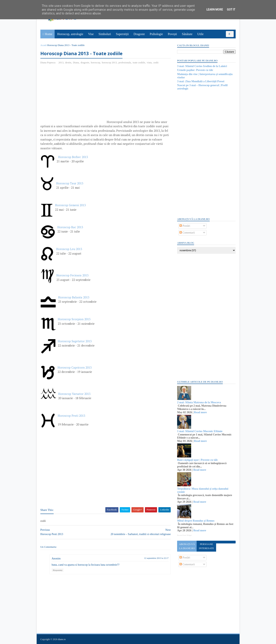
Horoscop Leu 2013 (69, 249)
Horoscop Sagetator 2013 (75, 341)
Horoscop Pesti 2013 (72, 416)
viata (149, 62)
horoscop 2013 (110, 62)
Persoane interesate (206, 546)
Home (49, 34)
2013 (61, 62)
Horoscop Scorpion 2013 (74, 319)
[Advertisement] (73, 96)
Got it (231, 10)
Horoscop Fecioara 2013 (73, 275)
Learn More (215, 10)
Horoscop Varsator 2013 (75, 394)
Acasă (44, 45)
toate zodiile (139, 62)
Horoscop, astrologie (70, 34)
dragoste (85, 62)
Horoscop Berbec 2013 (73, 157)
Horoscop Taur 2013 (70, 183)
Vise (91, 34)
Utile (201, 34)
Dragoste (139, 34)
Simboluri (105, 34)
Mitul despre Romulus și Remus (196, 521)
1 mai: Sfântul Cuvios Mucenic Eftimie (200, 431)
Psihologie (156, 34)
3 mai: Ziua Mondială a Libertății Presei (201, 81)
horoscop (96, 62)
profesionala (125, 62)
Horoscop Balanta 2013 (74, 297)
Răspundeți (58, 570)
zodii (156, 62)
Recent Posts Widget (184, 535)
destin (68, 62)
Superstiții (122, 34)
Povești (173, 34)
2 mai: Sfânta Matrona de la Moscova (199, 402)
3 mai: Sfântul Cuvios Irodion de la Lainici (202, 66)
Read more (200, 412)
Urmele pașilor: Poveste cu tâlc (195, 70)
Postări (185, 226)
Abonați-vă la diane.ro (187, 546)
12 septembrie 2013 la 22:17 (154, 558)
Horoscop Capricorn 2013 (75, 367)
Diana (76, 62)
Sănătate (187, 34)
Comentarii (187, 233)
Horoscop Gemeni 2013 (71, 205)
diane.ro (62, 639)
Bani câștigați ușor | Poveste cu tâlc (197, 460)
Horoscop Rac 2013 (70, 227)
